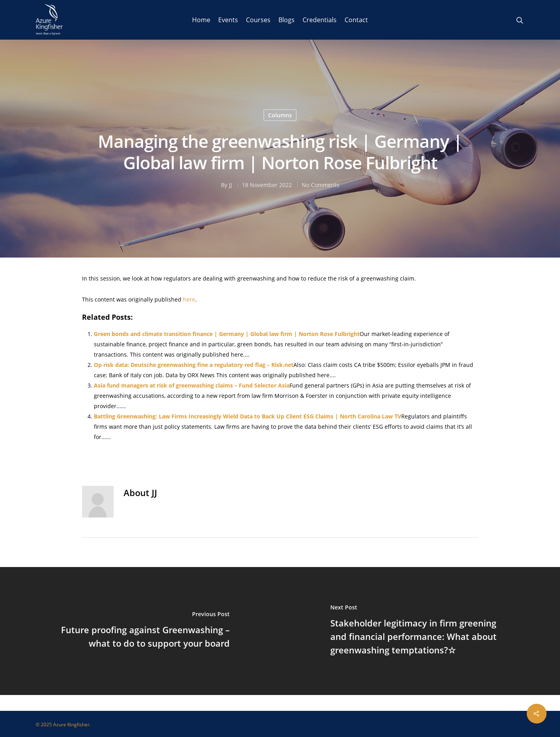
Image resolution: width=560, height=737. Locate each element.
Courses (258, 20)
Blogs (287, 20)
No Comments (321, 185)
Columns (280, 115)
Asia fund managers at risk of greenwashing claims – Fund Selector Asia (192, 385)
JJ (230, 185)
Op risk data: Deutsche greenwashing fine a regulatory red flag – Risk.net (194, 365)
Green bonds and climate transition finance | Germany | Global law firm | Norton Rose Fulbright (227, 334)
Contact (356, 20)
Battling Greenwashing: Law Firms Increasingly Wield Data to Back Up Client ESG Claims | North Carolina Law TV (248, 416)
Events (228, 20)
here (189, 299)
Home (201, 20)
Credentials (320, 20)
